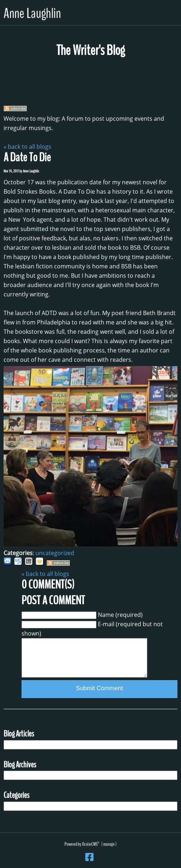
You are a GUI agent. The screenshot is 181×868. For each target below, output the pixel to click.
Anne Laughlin (32, 13)
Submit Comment (99, 688)
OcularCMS (91, 844)
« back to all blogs (27, 147)
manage (109, 844)
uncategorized (55, 553)
